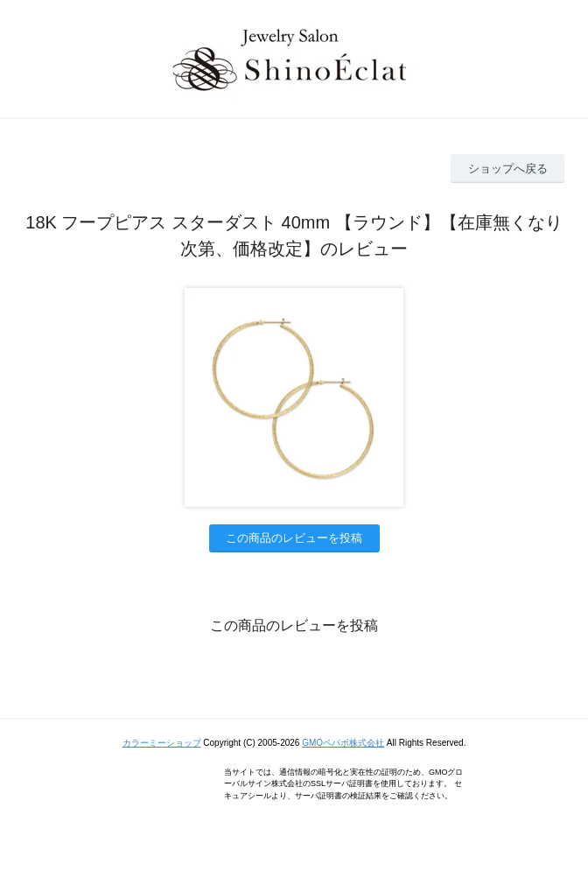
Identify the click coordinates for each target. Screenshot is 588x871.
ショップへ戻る (508, 169)
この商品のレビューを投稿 (294, 538)
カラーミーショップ (162, 743)
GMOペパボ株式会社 (343, 743)
